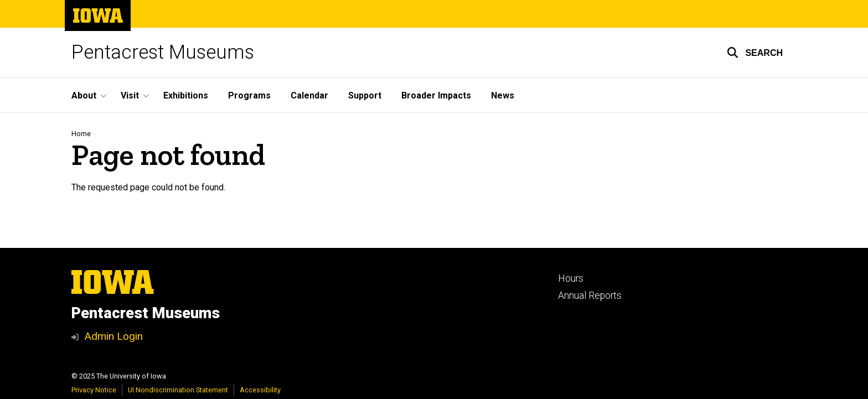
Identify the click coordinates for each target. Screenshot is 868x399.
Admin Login (113, 336)
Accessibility (260, 390)
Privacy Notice (94, 390)
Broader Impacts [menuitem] (436, 95)
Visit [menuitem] (130, 95)
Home (81, 134)
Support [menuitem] (365, 95)
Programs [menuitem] (249, 95)
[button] (755, 53)
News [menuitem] (503, 95)
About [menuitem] (84, 95)
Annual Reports (590, 296)
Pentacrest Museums (163, 52)
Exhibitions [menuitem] (186, 95)
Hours (571, 278)
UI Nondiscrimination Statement (178, 390)
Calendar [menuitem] (309, 95)
